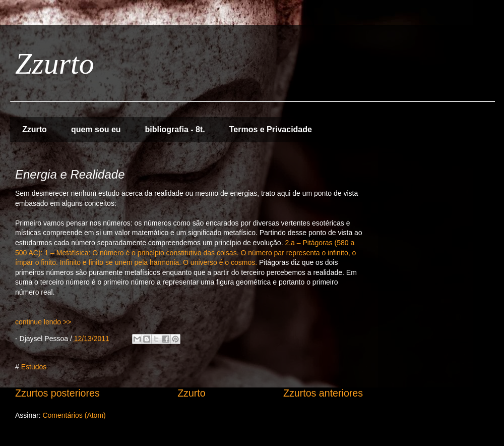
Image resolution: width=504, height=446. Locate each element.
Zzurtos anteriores (323, 393)
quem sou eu (96, 129)
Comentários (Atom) (74, 415)
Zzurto (55, 64)
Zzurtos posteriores (57, 393)
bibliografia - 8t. (175, 129)
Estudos (34, 367)
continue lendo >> (43, 322)
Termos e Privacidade (271, 129)
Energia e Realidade (70, 174)
